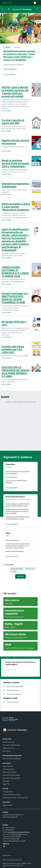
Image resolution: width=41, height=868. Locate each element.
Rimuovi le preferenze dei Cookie (12, 860)
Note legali (6, 781)
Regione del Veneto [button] (7, 3)
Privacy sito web (8, 766)
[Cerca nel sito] (37, 9)
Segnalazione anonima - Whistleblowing (15, 798)
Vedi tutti (20, 576)
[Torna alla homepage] (20, 730)
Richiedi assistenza (8, 742)
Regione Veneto (7, 805)
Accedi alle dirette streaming (11, 795)
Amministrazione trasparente (12, 759)
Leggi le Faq (6, 784)
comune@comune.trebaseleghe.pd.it (19, 832)
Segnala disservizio (8, 748)
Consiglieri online (8, 792)
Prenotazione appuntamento (11, 745)
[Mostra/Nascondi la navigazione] (2, 9)
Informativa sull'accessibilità (11, 778)
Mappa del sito (7, 855)
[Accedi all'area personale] (36, 3)
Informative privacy (9, 769)
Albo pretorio (7, 751)
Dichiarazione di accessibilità (11, 775)
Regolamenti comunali (10, 772)
